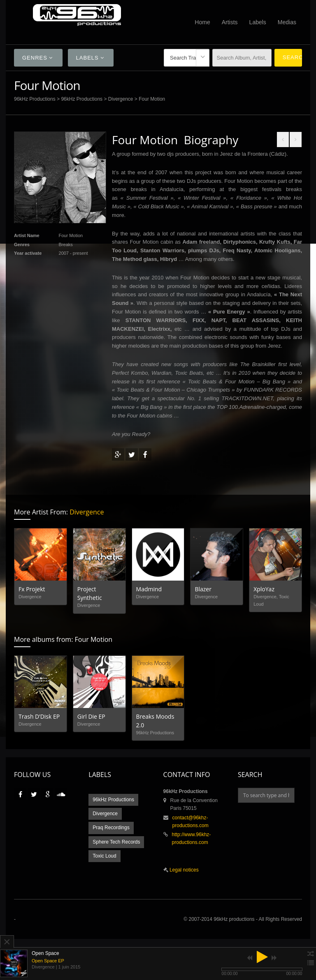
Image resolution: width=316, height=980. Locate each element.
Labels (258, 22)
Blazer (203, 589)
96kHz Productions (35, 99)
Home (202, 22)
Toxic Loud (104, 856)
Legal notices (184, 870)
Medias (287, 22)
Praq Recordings (111, 828)
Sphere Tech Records (116, 842)
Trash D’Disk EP (39, 716)
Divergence (121, 99)
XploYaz (264, 589)
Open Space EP (48, 961)
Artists (230, 22)
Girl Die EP (91, 716)
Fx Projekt (32, 589)
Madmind (149, 589)
